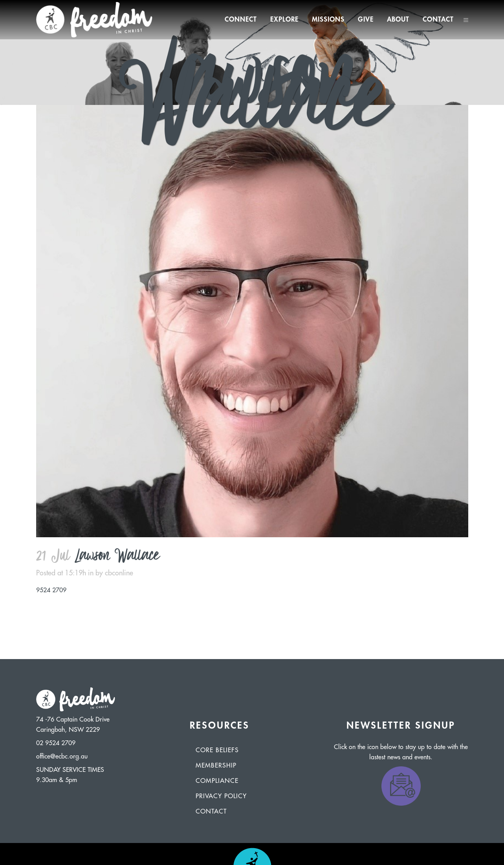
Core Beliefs (217, 750)
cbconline (119, 573)
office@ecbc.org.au (62, 757)
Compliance (217, 781)
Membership (216, 766)
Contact (211, 812)
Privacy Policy (221, 796)
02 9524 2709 (56, 743)
